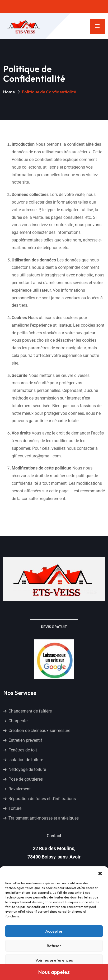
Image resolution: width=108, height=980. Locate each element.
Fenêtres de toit (23, 750)
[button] (100, 873)
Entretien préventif (25, 740)
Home (9, 92)
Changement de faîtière (30, 711)
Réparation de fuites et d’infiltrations (42, 799)
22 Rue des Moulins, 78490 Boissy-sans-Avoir (54, 853)
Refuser (54, 946)
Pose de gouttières (26, 779)
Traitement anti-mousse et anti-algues (44, 818)
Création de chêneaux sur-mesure (39, 731)
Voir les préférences (54, 960)
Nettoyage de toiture (27, 769)
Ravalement (20, 789)
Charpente (18, 721)
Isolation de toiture (26, 760)
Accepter (54, 931)
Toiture (15, 808)
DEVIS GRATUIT (54, 627)
